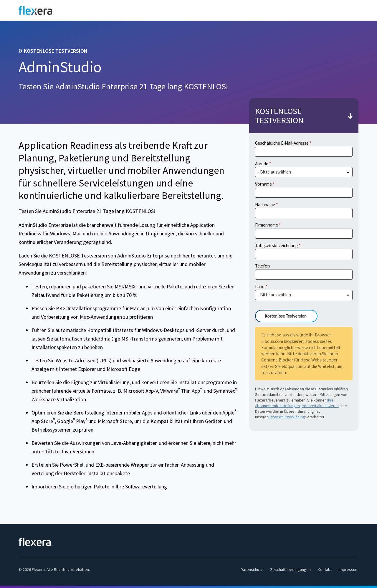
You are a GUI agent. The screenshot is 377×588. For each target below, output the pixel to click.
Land (260, 286)
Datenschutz (252, 569)
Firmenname (267, 225)
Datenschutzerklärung (287, 417)
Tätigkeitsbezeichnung (276, 246)
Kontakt (325, 569)
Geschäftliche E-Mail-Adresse (282, 143)
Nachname (265, 205)
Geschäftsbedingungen (290, 569)
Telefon (262, 266)
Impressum (349, 569)
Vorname (263, 184)
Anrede (262, 164)
